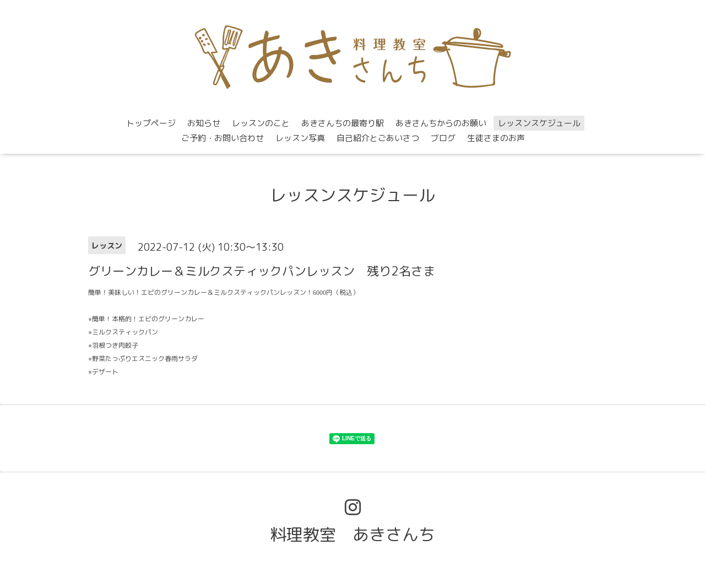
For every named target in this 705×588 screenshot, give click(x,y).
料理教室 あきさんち (352, 535)
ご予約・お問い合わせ (223, 138)
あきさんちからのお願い (441, 123)
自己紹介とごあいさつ (378, 138)
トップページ (151, 123)
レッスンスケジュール (539, 123)
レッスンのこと (261, 123)
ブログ (443, 138)
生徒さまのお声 (496, 138)
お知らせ (204, 123)
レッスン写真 (300, 138)
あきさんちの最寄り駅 (343, 123)
